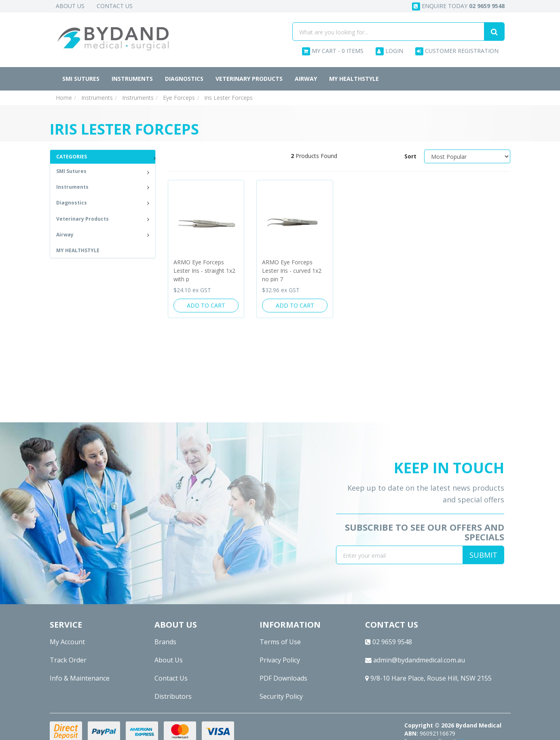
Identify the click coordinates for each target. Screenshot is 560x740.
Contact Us (115, 6)
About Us (70, 6)
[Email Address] (399, 555)
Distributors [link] (173, 696)
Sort (410, 156)
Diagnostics (184, 79)
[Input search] (388, 32)
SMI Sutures (81, 79)
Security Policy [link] (281, 696)
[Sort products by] (467, 156)
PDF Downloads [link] (283, 678)
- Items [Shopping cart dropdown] (333, 51)
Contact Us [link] (171, 678)
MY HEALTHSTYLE (354, 79)
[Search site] (494, 32)
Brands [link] (165, 642)
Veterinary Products (249, 79)
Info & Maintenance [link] (80, 678)
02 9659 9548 (389, 642)
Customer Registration (457, 51)
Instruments (132, 79)
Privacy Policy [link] (280, 660)
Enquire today (458, 6)
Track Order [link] (68, 660)
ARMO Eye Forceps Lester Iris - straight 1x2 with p (204, 271)
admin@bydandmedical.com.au (415, 660)
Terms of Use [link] (280, 642)
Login (389, 51)
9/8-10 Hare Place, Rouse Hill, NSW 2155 (428, 678)
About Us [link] (169, 660)
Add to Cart (206, 305)
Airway (306, 79)
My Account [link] (67, 642)
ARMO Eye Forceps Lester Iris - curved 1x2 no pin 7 (292, 271)
